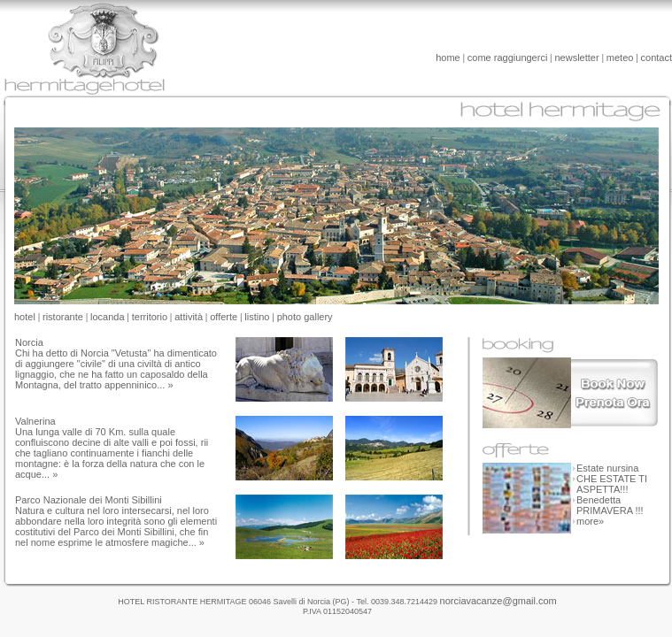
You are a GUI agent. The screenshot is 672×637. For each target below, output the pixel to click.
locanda (108, 317)
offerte (224, 317)
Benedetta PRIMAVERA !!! (610, 505)
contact (657, 58)
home (448, 58)
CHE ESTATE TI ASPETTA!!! (612, 484)
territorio (150, 317)
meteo (620, 58)
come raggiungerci (508, 58)
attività (189, 317)
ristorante (63, 317)
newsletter (577, 58)
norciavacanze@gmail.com (498, 601)
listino (257, 317)
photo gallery (305, 317)
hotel (25, 317)
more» (587, 521)
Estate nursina (607, 468)
